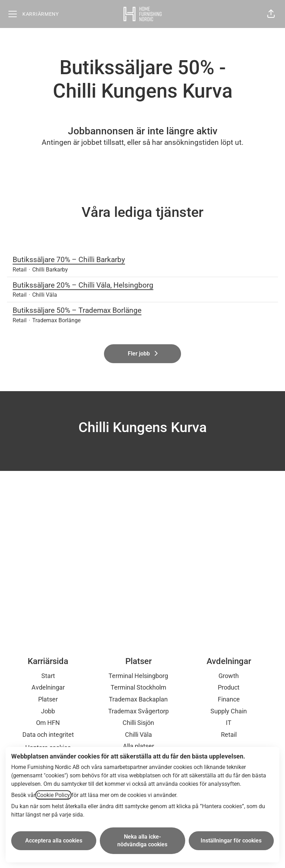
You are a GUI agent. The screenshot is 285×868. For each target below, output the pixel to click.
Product (229, 687)
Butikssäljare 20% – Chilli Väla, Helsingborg (142, 285)
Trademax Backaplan (138, 699)
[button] (271, 14)
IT (229, 723)
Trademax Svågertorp (138, 711)
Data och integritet (48, 735)
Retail (229, 735)
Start (48, 676)
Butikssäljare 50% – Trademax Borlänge (142, 311)
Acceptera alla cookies (54, 841)
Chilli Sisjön (138, 723)
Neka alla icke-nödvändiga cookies (142, 841)
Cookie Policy (53, 795)
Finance (229, 699)
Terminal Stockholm (138, 687)
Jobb (48, 711)
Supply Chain (229, 711)
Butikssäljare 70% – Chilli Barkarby (142, 260)
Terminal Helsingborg (138, 676)
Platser (48, 699)
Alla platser (138, 746)
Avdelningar (48, 687)
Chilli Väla (138, 735)
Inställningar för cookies (231, 841)
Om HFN (48, 723)
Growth (229, 676)
